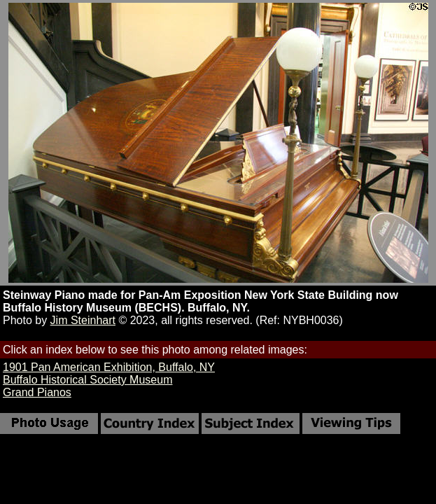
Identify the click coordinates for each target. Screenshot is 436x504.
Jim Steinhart (83, 320)
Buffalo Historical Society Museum (87, 380)
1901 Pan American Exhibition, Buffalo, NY (109, 367)
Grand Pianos (37, 392)
